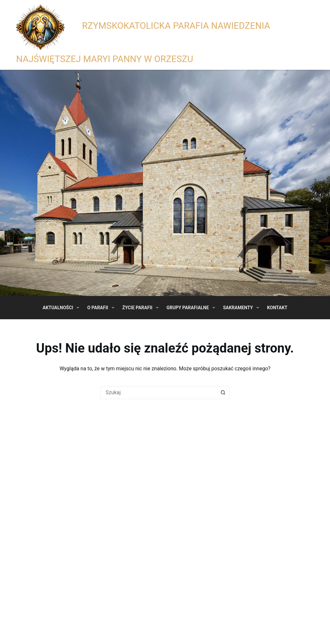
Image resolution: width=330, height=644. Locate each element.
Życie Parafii (142, 308)
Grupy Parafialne (192, 308)
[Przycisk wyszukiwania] (223, 393)
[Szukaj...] (159, 393)
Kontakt (277, 308)
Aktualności (62, 308)
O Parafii (102, 308)
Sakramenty (242, 308)
